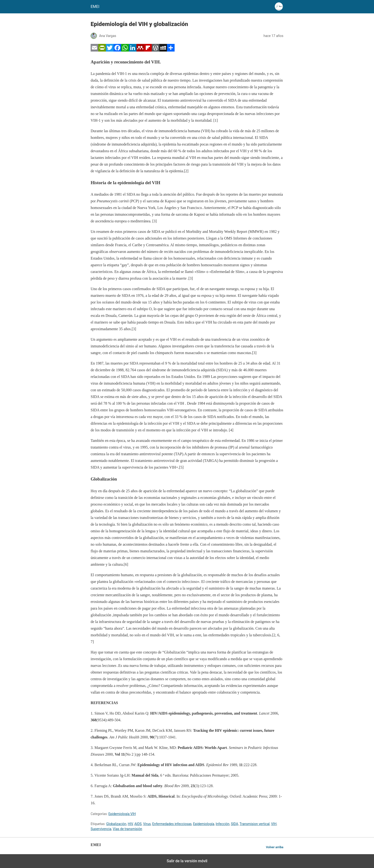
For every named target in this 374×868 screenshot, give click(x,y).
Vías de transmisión (127, 829)
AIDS (138, 824)
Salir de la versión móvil (187, 861)
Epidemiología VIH (122, 814)
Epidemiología (204, 824)
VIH (274, 824)
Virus (147, 824)
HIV (130, 824)
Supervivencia (101, 829)
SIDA (234, 824)
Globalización (116, 824)
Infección (222, 824)
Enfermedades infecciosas (172, 824)
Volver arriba (275, 847)
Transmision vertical (255, 824)
